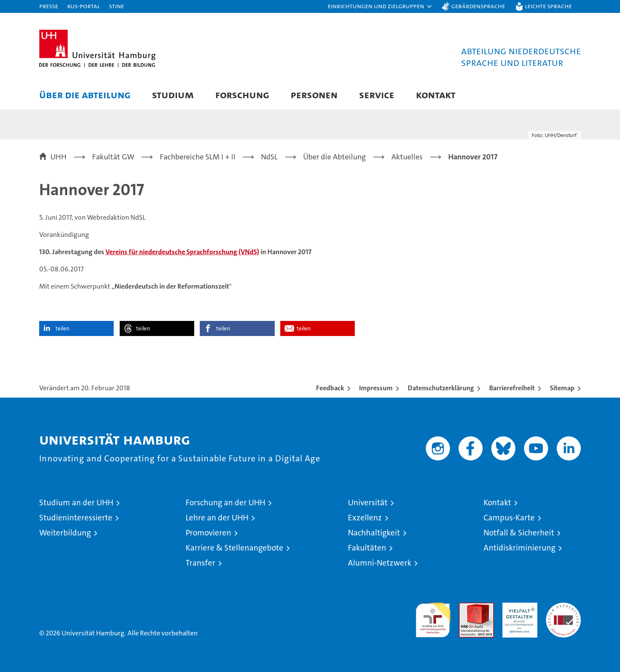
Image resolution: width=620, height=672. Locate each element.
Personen (314, 95)
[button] (380, 6)
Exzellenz (365, 518)
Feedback (330, 388)
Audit (467, 607)
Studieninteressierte (76, 518)
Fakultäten (367, 548)
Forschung (242, 95)
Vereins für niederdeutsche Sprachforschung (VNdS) (182, 252)
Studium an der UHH (76, 502)
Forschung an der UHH (225, 502)
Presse (49, 6)
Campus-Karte (509, 518)
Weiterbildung (65, 533)
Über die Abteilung (85, 95)
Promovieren (208, 533)
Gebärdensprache (478, 6)
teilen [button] (62, 328)
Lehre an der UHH (217, 518)
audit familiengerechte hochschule (433, 616)
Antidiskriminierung (519, 548)
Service (377, 95)
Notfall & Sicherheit (519, 533)
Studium (173, 95)
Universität (368, 502)
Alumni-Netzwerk (380, 563)
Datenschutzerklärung (441, 388)
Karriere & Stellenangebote (234, 548)
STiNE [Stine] (116, 6)
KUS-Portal (84, 6)
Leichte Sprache (548, 6)
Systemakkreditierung (563, 607)
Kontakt (436, 95)
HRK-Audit (518, 607)
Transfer (200, 563)
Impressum (376, 388)
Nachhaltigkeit (374, 533)
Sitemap (562, 388)
